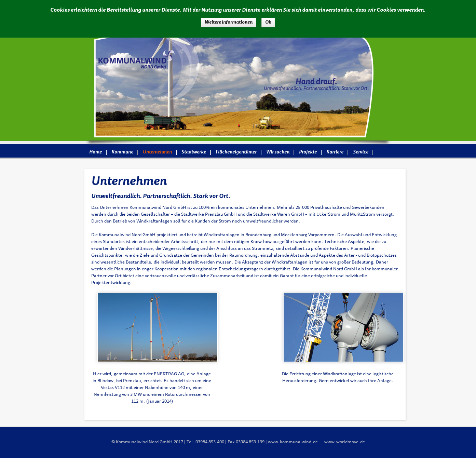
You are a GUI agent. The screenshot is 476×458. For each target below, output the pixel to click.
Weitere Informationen (229, 23)
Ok (268, 23)
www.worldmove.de (345, 442)
